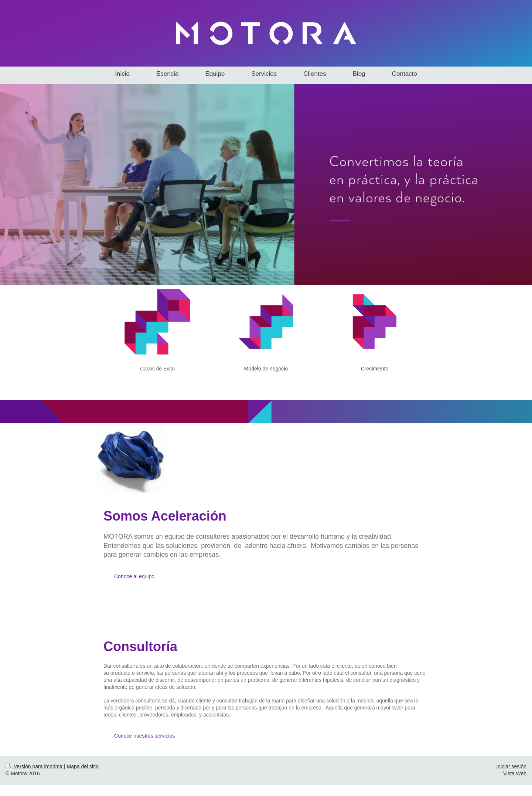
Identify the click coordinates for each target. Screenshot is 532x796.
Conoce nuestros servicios (144, 736)
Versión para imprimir (35, 766)
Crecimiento (375, 369)
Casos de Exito (157, 369)
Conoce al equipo (134, 576)
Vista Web (515, 773)
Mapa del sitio (83, 766)
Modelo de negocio (266, 369)
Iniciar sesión (511, 766)
